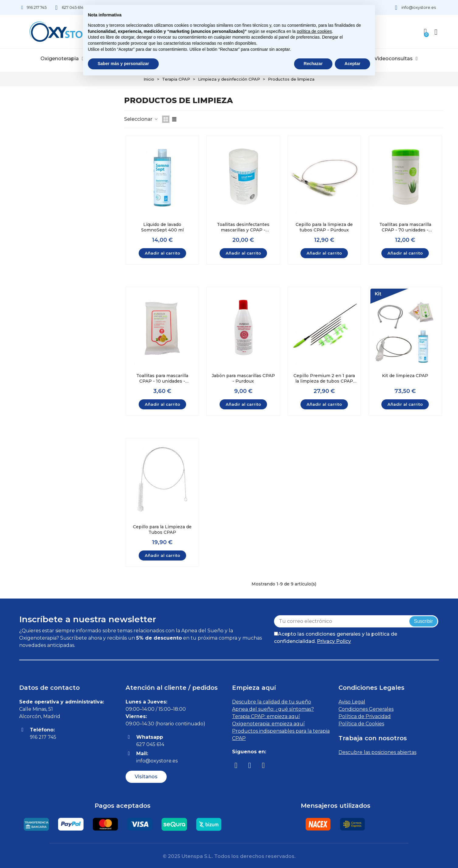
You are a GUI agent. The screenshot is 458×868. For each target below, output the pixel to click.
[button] (146, 777)
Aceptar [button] (352, 64)
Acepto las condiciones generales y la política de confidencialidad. (336, 638)
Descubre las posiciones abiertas (377, 752)
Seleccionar (141, 119)
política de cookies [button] (314, 31)
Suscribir (423, 621)
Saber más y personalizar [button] (123, 64)
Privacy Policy (334, 641)
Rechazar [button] (313, 64)
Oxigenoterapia (62, 59)
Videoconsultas (396, 59)
